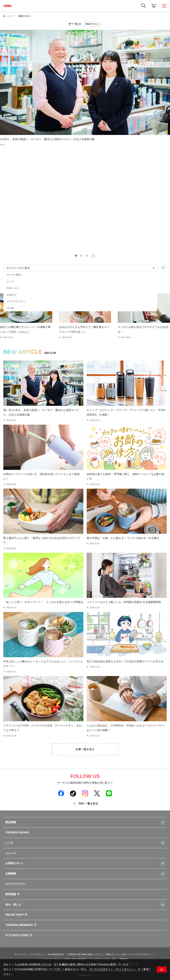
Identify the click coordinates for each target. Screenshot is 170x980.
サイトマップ (21, 954)
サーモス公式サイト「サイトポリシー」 (113, 969)
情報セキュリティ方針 (116, 954)
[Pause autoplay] (93, 256)
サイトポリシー (37, 954)
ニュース (11, 853)
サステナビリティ (16, 884)
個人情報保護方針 (56, 954)
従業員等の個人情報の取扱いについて (85, 954)
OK (162, 970)
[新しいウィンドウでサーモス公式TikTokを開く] (73, 793)
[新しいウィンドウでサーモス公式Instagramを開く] (85, 793)
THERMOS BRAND (17, 833)
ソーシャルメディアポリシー (139, 954)
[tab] (76, 256)
